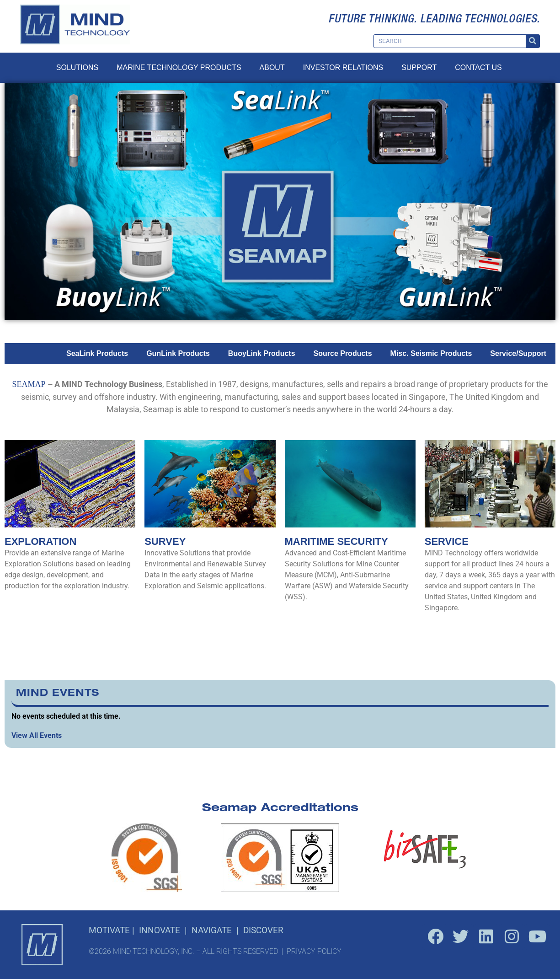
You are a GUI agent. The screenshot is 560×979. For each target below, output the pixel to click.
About (272, 67)
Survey (165, 541)
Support (419, 67)
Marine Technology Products (179, 67)
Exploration (40, 541)
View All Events (37, 735)
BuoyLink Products (262, 353)
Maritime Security (336, 541)
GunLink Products (178, 353)
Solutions (77, 67)
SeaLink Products (97, 353)
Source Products (343, 353)
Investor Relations (343, 67)
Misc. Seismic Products (431, 353)
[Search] (533, 41)
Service (447, 541)
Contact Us (478, 67)
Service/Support (518, 353)
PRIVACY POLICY (314, 951)
